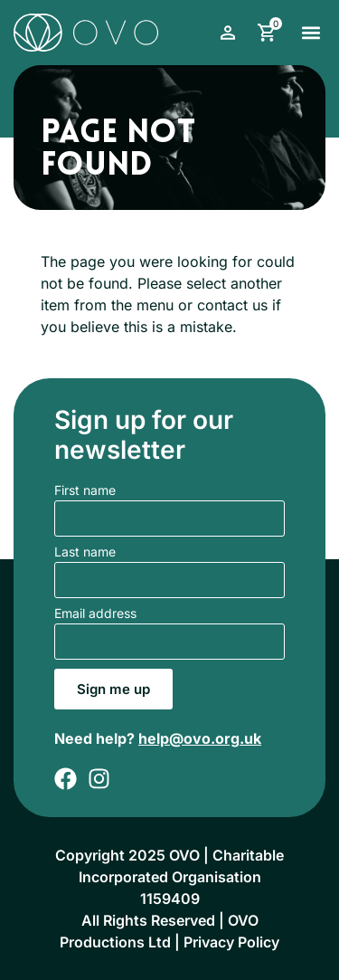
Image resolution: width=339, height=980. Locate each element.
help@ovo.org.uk (200, 738)
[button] (311, 32)
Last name (85, 552)
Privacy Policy (231, 942)
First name (85, 491)
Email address (95, 614)
